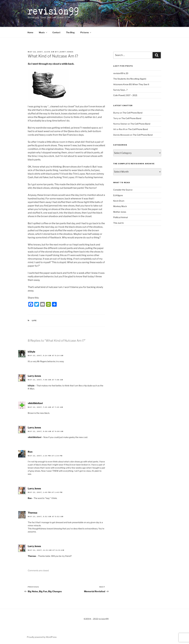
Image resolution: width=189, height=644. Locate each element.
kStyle (31, 352)
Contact (56, 32)
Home (30, 32)
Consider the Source (123, 190)
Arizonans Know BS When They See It (131, 84)
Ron (30, 452)
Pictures (86, 32)
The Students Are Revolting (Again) (130, 79)
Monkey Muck (120, 206)
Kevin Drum (119, 201)
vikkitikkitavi (35, 403)
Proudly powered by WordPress (42, 637)
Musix (43, 32)
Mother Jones (120, 212)
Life (34, 321)
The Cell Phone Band (132, 113)
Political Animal (120, 217)
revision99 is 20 (121, 73)
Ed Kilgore (118, 195)
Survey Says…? (120, 90)
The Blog (70, 32)
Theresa (32, 513)
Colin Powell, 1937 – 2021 (125, 95)
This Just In (118, 223)
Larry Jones (66, 52)
